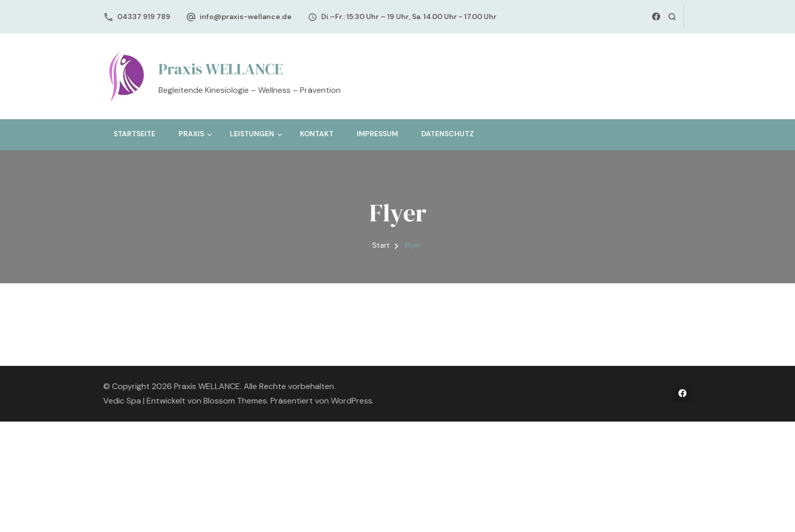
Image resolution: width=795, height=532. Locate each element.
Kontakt (317, 134)
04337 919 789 (144, 17)
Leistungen (252, 134)
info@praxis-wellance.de (246, 17)
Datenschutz (448, 134)
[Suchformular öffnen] (672, 17)
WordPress (352, 401)
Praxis (191, 134)
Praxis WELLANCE (221, 69)
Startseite (134, 134)
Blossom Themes (235, 401)
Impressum (377, 134)
